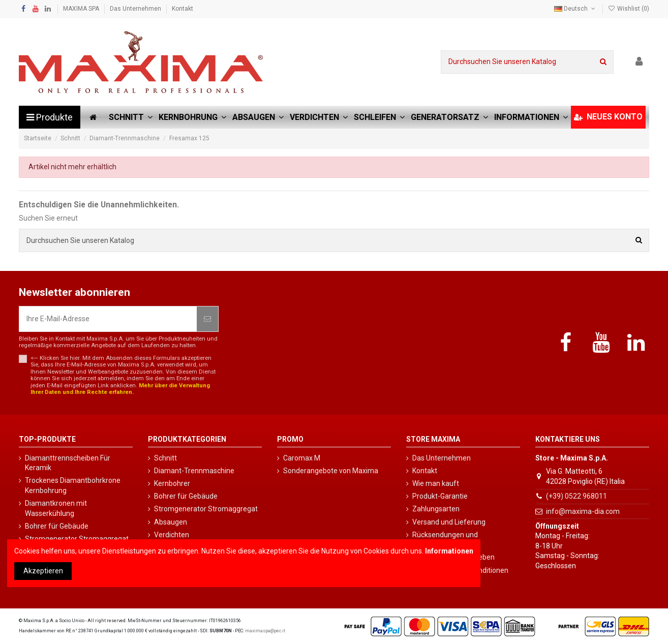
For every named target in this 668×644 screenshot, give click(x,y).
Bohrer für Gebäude (57, 526)
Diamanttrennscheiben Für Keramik (68, 463)
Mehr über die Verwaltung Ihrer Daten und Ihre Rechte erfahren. (120, 389)
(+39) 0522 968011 (576, 496)
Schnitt (165, 458)
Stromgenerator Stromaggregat (206, 509)
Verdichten (172, 535)
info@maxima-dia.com (583, 511)
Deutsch (575, 9)
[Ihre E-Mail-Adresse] (108, 319)
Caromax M (302, 458)
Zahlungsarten (436, 509)
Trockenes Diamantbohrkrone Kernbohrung (73, 485)
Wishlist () (629, 9)
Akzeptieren (43, 571)
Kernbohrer (172, 483)
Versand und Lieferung (449, 522)
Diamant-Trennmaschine (194, 471)
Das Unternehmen (136, 9)
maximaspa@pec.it (265, 631)
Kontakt (183, 9)
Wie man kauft (436, 483)
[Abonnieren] (207, 319)
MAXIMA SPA (82, 9)
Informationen (449, 551)
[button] (531, 117)
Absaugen (171, 522)
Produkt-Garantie (440, 496)
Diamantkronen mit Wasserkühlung (56, 508)
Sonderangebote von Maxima (331, 471)
